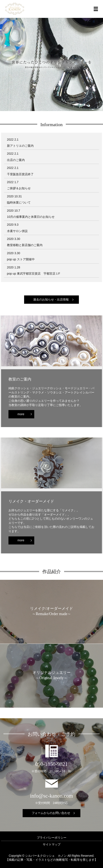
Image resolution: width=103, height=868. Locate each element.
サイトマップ (52, 844)
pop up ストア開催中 (21, 259)
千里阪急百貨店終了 (20, 174)
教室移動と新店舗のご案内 (25, 245)
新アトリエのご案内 (20, 146)
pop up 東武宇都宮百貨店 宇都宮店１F (34, 274)
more (21, 414)
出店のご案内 (16, 160)
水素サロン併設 (17, 231)
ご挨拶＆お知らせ (19, 188)
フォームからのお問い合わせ (51, 813)
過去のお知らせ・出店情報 (51, 299)
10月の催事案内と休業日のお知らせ (31, 217)
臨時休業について (19, 202)
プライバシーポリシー (52, 838)
